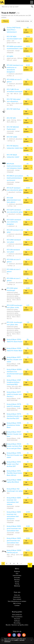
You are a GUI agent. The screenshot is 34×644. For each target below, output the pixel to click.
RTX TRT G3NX (12, 137)
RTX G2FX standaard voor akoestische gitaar (15, 211)
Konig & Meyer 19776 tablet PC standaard (14, 405)
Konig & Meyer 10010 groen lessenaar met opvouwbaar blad (14, 528)
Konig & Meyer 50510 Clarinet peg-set (14, 551)
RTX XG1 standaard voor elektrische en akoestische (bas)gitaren (15, 69)
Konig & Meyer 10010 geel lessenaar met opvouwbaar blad (14, 541)
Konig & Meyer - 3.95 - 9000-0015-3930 (14, 365)
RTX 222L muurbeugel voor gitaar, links (14, 323)
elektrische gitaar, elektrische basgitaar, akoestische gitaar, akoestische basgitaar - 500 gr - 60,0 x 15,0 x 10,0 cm (14, 314)
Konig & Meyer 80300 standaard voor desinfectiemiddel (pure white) (15, 373)
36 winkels (26, 69)
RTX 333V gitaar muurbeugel (12, 289)
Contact (17, 605)
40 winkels (26, 31)
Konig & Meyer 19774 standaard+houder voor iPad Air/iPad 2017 (15, 416)
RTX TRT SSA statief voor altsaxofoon (14, 100)
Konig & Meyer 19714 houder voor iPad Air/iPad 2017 (14, 464)
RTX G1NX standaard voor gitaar (14, 241)
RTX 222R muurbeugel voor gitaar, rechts (15, 306)
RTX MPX (10, 56)
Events (17, 582)
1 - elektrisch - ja (12, 226)
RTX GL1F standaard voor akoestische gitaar (15, 189)
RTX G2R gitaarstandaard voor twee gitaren (14, 200)
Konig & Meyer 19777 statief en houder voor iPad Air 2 (14, 394)
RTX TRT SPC (11, 118)
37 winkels (26, 40)
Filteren (6, 21)
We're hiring (17, 603)
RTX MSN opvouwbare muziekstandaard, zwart (15, 48)
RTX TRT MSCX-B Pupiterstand (13, 128)
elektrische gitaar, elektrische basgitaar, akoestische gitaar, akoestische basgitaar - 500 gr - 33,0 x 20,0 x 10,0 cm (14, 297)
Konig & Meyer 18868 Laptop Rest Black (14, 481)
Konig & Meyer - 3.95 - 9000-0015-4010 (14, 439)
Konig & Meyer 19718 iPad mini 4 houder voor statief (15, 455)
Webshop (17, 586)
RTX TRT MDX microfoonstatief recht (14, 38)
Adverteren (17, 597)
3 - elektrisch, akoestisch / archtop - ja (15, 140)
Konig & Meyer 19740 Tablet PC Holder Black (15, 349)
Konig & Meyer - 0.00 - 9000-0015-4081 (14, 399)
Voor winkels (17, 599)
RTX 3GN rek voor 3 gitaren (14, 270)
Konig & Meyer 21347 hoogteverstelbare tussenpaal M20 (14, 382)
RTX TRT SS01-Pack (13, 109)
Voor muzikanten (17, 617)
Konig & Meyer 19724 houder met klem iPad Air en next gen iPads (14, 446)
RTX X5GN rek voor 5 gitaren (14, 81)
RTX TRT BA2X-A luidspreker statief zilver (15, 147)
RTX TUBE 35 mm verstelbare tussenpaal (15, 90)
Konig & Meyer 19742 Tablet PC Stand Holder (15, 341)
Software (17, 621)
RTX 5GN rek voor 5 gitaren (14, 261)
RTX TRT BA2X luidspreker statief (13, 156)
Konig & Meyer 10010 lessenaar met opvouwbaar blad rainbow (14, 501)
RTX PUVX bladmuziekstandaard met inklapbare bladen (14, 166)
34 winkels (26, 373)
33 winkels (26, 554)
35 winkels (26, 343)
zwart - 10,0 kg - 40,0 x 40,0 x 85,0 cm (14, 121)
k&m (8, 493)
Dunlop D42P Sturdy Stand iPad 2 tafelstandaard (14, 30)
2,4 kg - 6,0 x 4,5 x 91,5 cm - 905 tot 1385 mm (14, 387)
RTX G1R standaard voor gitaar (15, 231)
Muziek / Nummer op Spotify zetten (17, 625)
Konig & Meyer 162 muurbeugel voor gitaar (15, 490)
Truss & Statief (10, 13)
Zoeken (32, 7)
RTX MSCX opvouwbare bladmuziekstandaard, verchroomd (15, 178)
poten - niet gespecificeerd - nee (13, 42)
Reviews (17, 580)
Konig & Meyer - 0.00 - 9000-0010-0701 (14, 409)
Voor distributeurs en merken (17, 601)
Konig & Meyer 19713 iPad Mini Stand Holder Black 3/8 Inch (15, 473)
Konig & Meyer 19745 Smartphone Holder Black (14, 425)
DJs (17, 574)
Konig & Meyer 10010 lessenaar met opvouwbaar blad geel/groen (14, 515)
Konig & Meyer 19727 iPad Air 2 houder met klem (14, 434)
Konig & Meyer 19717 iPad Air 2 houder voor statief (14, 360)
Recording (17, 623)
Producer (17, 572)
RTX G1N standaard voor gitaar (13, 251)
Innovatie (17, 578)
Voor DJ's (17, 619)
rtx (8, 274)
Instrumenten (17, 576)
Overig (17, 584)
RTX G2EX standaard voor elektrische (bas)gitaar (14, 222)
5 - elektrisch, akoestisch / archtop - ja (15, 85)
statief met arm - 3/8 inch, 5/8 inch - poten (15, 59)
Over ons (17, 595)
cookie (16, 640)
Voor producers (17, 615)
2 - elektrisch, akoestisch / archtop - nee (15, 205)
